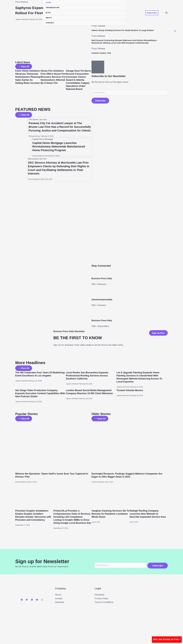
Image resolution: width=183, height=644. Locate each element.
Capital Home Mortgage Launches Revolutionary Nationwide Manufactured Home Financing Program (60, 151)
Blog (48, 13)
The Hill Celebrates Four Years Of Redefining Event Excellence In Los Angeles (37, 376)
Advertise (60, 607)
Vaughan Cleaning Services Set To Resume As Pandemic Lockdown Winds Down (110, 515)
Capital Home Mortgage (42, 144)
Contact (50, 23)
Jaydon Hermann (22, 385)
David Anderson (37, 160)
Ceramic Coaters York (102, 53)
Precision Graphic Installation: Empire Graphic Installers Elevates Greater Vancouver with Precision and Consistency (34, 518)
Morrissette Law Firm (37, 163)
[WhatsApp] (42, 604)
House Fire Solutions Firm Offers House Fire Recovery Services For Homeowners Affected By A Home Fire (53, 80)
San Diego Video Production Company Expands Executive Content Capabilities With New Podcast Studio (39, 394)
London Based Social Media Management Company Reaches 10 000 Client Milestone (91, 394)
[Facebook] (22, 604)
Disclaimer (100, 599)
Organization (52, 7)
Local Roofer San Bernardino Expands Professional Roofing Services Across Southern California (89, 376)
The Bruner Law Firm (38, 120)
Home (48, 2)
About (49, 18)
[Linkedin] (32, 604)
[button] (152, 13)
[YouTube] (37, 604)
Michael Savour (34, 141)
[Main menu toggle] (175, 32)
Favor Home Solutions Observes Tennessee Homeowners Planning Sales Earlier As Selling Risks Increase (27, 80)
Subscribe (100, 101)
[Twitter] (27, 604)
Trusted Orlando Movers (131, 391)
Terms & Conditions (104, 607)
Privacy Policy (102, 603)
